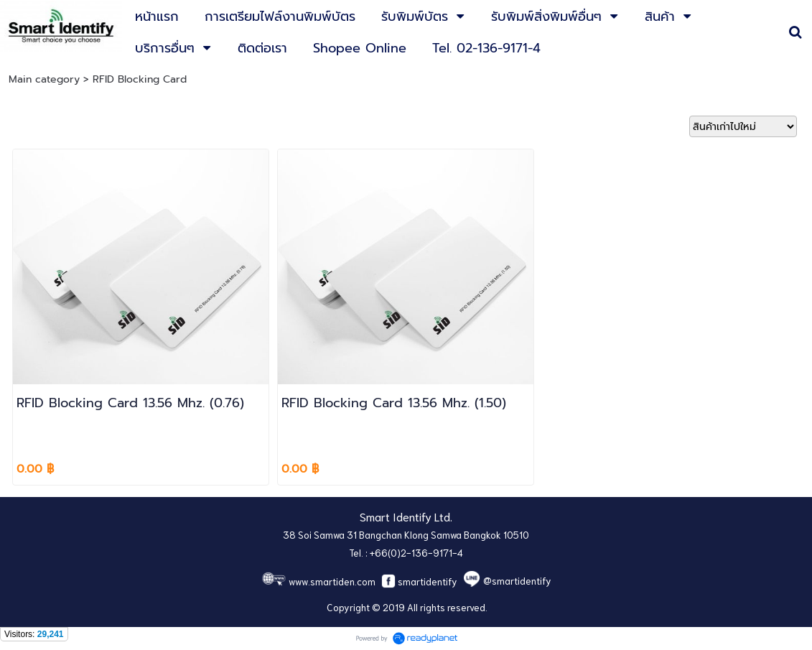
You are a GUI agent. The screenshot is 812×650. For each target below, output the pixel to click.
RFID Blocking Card (140, 79)
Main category (44, 79)
